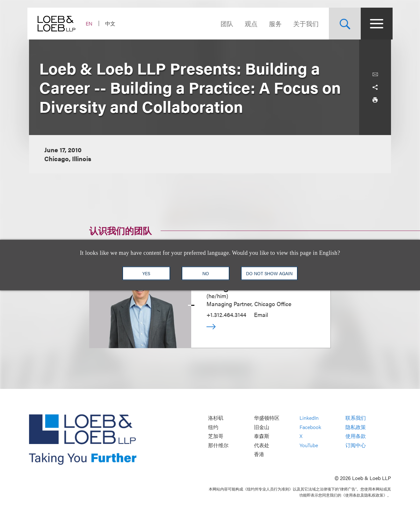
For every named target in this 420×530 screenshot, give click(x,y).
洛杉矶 (216, 418)
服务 (274, 23)
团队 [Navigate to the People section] (225, 23)
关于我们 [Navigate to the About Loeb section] (304, 23)
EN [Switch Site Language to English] (91, 23)
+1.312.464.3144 (226, 315)
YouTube (309, 445)
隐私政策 (356, 427)
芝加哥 (216, 436)
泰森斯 (262, 436)
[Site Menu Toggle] (375, 24)
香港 (259, 454)
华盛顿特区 (267, 418)
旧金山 (262, 427)
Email (261, 315)
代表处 (262, 445)
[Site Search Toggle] (343, 24)
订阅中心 (356, 445)
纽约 (213, 427)
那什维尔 (218, 445)
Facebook (310, 427)
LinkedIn (309, 418)
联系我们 (356, 418)
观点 (250, 23)
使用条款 (356, 436)
